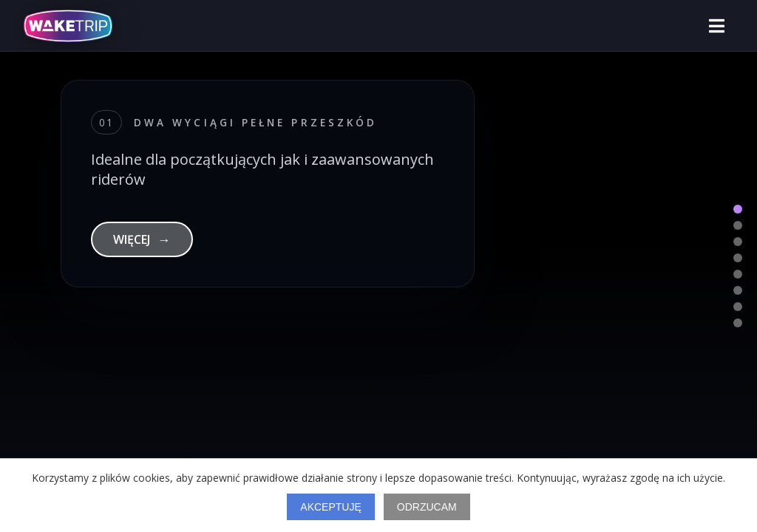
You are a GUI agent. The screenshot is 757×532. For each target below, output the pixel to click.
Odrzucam (427, 507)
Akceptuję (330, 507)
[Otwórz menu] (717, 26)
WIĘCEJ (142, 239)
